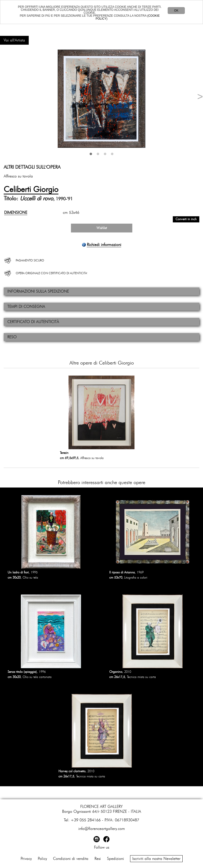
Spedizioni (115, 859)
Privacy (26, 859)
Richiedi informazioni (104, 245)
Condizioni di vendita (71, 859)
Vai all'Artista (14, 40)
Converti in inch (186, 219)
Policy (42, 859)
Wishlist (102, 228)
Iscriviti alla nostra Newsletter (156, 859)
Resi (98, 859)
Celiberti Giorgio (31, 190)
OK (176, 11)
